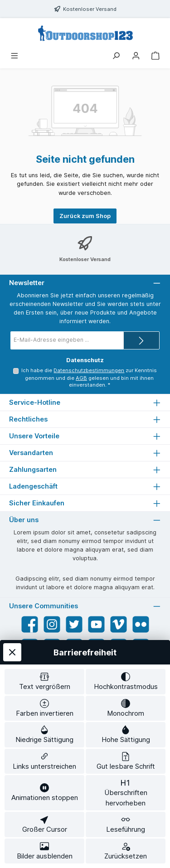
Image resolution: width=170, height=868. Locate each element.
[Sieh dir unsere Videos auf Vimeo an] (119, 624)
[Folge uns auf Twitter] (74, 624)
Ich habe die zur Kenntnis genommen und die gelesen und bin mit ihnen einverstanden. (89, 378)
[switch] (44, 682)
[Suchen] (116, 56)
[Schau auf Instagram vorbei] (52, 624)
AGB (81, 378)
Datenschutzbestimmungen (89, 370)
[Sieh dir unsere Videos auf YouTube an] (96, 624)
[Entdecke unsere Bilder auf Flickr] (141, 624)
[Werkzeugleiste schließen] (12, 652)
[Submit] (141, 340)
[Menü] (15, 56)
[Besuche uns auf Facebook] (30, 624)
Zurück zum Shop (85, 216)
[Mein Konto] (136, 56)
